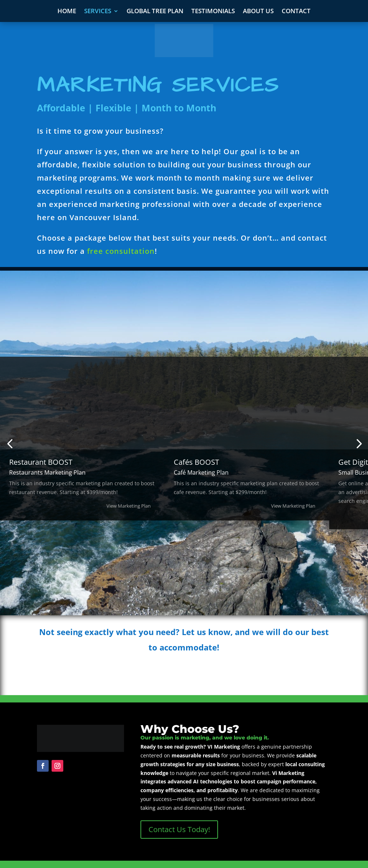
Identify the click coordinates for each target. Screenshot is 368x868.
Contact (296, 12)
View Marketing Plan (129, 506)
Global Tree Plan (155, 12)
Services (98, 12)
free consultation (121, 251)
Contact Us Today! (179, 829)
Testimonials (213, 12)
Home (67, 12)
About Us (258, 12)
